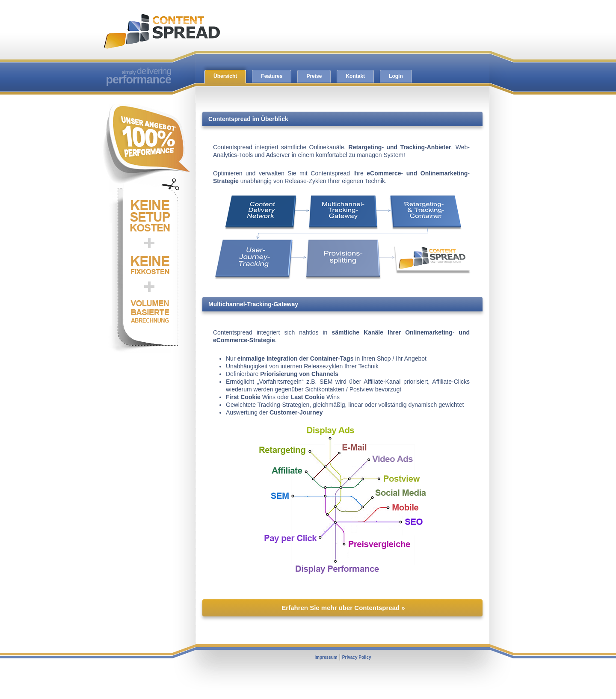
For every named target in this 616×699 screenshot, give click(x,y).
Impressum (326, 657)
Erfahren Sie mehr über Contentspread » (343, 608)
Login (396, 76)
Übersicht (225, 76)
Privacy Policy (357, 657)
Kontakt (355, 76)
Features (272, 76)
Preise (314, 76)
